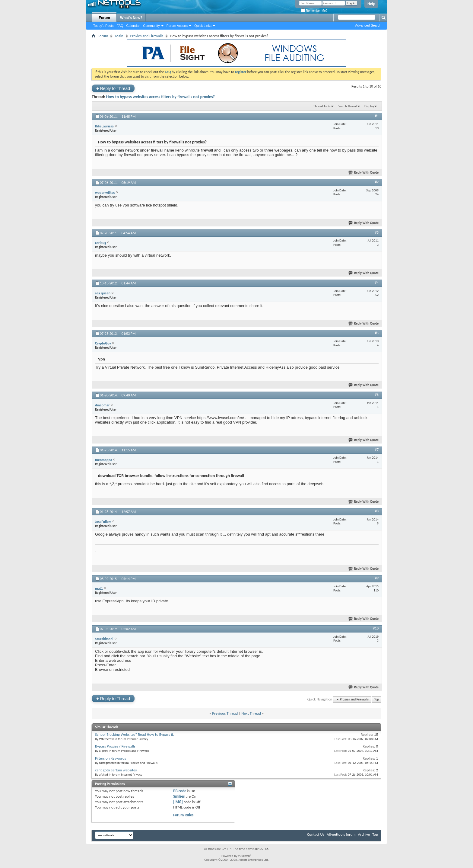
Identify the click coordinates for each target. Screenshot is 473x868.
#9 (377, 578)
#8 (377, 511)
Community (151, 26)
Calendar (133, 26)
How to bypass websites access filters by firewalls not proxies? (160, 97)
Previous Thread (225, 713)
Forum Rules (183, 815)
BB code (180, 791)
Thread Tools (322, 106)
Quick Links (203, 26)
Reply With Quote (364, 173)
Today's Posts (103, 26)
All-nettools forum (341, 834)
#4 (377, 283)
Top (376, 699)
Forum (104, 18)
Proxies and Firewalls (147, 36)
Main (119, 36)
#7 (377, 450)
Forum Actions (177, 26)
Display (369, 106)
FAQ (120, 26)
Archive (364, 834)
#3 (377, 232)
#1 (377, 116)
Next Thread (251, 713)
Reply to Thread (113, 88)
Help (371, 4)
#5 (377, 333)
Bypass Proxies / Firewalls (115, 746)
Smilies (179, 796)
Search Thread (348, 106)
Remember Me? (314, 11)
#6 (377, 395)
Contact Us (316, 834)
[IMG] (178, 802)
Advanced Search (368, 25)
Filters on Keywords (111, 758)
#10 (376, 628)
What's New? (131, 18)
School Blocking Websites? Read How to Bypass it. (135, 734)
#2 (377, 182)
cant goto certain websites (116, 770)
